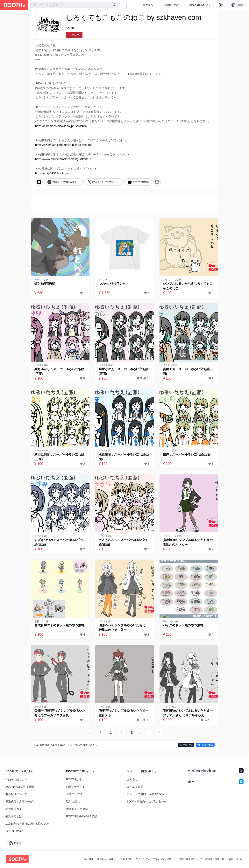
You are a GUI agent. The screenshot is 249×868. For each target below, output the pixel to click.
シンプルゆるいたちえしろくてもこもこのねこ (188, 286)
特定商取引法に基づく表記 (219, 859)
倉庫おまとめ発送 (77, 809)
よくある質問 (135, 787)
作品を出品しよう (200, 5)
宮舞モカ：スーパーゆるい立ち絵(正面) (188, 371)
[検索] (114, 5)
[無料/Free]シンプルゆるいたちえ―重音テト (124, 713)
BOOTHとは (171, 5)
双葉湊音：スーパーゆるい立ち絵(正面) (124, 457)
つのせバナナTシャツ (114, 284)
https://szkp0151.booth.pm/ (53, 173)
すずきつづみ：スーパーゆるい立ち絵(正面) (59, 542)
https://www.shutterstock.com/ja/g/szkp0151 (64, 159)
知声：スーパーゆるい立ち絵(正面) (187, 455)
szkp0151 (72, 28)
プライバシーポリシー (164, 859)
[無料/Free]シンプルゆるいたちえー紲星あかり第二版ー (124, 628)
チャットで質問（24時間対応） (146, 794)
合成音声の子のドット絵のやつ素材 (59, 625)
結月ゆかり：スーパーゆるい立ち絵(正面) (59, 371)
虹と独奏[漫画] (45, 284)
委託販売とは (14, 816)
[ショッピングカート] (221, 5)
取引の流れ (73, 801)
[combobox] (74, 5)
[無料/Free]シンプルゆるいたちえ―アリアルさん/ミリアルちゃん (188, 713)
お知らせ (132, 779)
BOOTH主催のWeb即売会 (82, 816)
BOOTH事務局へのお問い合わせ (147, 801)
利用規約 (101, 859)
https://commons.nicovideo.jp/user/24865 (62, 126)
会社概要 (89, 859)
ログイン (148, 5)
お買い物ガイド (76, 787)
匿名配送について (16, 794)
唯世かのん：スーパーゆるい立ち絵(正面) (124, 371)
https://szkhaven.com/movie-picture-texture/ (63, 145)
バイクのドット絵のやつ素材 (183, 625)
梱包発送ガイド (15, 809)
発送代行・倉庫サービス (20, 801)
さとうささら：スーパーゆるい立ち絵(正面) (124, 542)
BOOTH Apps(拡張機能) (20, 787)
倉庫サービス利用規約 (121, 859)
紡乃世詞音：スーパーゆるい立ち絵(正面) (59, 457)
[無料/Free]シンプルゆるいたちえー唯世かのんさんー (188, 542)
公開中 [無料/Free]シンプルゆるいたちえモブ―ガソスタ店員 (60, 713)
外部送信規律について (191, 859)
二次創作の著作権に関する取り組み (27, 824)
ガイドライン (142, 859)
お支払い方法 (74, 794)
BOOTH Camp (14, 831)
